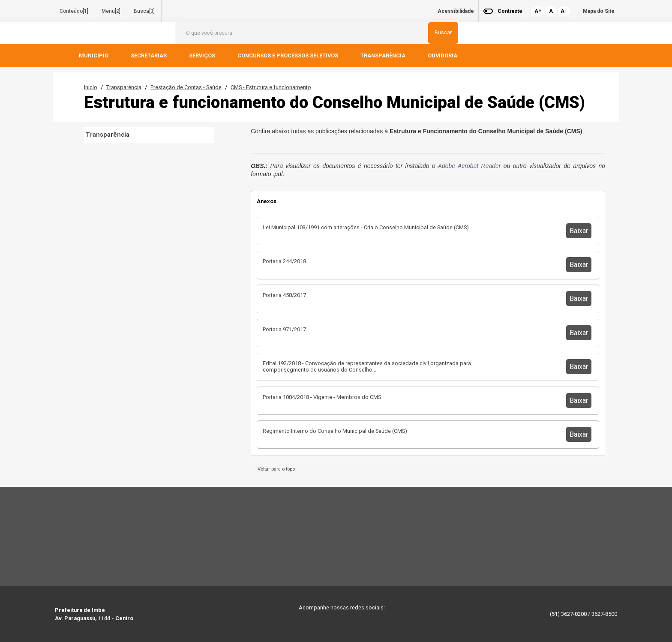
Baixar (579, 231)
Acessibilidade (456, 11)
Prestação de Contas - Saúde (186, 87)
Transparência (124, 87)
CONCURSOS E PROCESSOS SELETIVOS (288, 55)
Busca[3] (144, 11)
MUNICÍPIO (94, 55)
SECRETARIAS (149, 55)
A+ (538, 11)
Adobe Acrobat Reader (469, 166)
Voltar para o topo (275, 469)
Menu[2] (111, 11)
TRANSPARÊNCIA (384, 55)
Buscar (443, 33)
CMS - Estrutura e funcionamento (271, 87)
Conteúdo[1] (74, 11)
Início (91, 87)
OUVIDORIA (443, 55)
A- (564, 11)
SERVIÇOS (203, 55)
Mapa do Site (599, 11)
